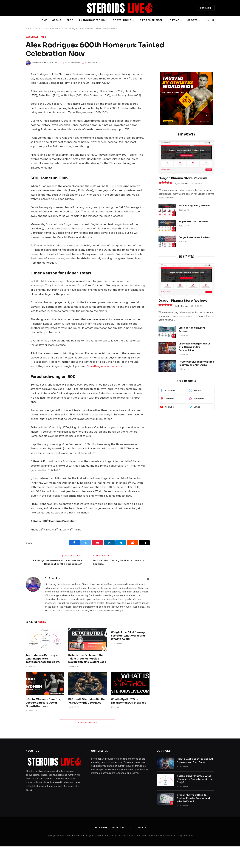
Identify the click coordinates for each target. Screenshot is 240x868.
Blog (70, 20)
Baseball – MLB (36, 37)
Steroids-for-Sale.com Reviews (192, 329)
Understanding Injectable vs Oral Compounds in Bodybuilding (195, 347)
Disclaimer (101, 827)
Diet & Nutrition (151, 20)
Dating (175, 20)
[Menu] (28, 20)
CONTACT (205, 8)
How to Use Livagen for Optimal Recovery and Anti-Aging (197, 363)
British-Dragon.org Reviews (194, 206)
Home (43, 20)
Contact (141, 827)
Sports (193, 20)
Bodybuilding (122, 20)
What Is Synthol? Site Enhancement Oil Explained (129, 701)
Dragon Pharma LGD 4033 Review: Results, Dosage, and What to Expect (193, 798)
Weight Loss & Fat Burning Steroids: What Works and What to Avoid (128, 636)
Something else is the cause (104, 366)
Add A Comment (88, 723)
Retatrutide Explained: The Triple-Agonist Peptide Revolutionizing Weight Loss (87, 659)
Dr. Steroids (41, 63)
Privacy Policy (121, 827)
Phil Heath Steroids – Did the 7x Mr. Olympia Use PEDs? (87, 701)
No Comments (72, 63)
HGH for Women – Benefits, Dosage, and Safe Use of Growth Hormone (43, 703)
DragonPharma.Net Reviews (195, 237)
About (57, 20)
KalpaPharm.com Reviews (193, 221)
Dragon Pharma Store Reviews (183, 178)
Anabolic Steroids (92, 20)
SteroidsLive (78, 835)
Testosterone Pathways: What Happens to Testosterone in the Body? (43, 659)
